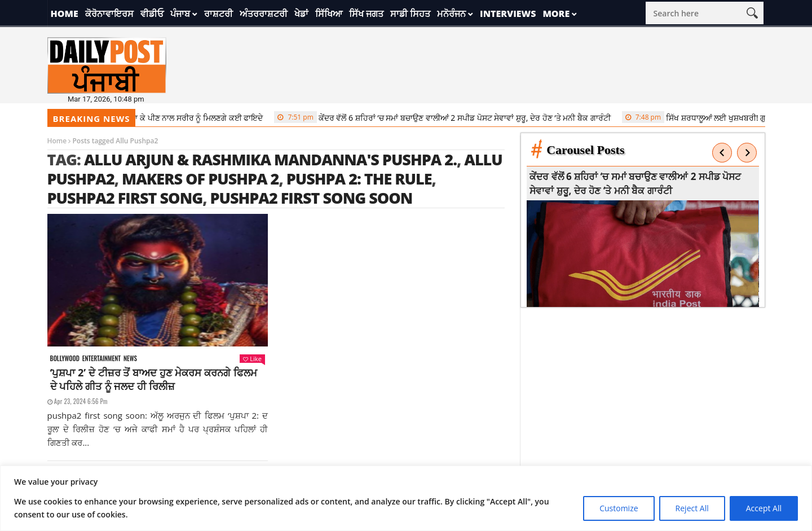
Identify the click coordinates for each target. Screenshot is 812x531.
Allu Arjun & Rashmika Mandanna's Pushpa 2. (270, 159)
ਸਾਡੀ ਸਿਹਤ (410, 14)
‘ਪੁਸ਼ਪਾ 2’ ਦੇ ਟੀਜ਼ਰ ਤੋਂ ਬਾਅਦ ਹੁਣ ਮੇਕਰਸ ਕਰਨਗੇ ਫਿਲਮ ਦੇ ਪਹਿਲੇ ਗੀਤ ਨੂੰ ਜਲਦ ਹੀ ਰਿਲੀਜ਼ (154, 379)
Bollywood (65, 359)
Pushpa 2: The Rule (359, 179)
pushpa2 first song (125, 198)
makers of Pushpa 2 (200, 179)
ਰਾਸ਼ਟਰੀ (219, 14)
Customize (619, 508)
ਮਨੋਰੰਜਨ (451, 14)
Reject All (692, 508)
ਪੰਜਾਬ (180, 14)
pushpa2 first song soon (312, 198)
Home (65, 14)
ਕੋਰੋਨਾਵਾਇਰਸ (109, 14)
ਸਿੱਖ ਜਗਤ (366, 14)
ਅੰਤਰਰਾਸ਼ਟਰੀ (264, 14)
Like (252, 359)
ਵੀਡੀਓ (152, 14)
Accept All (764, 508)
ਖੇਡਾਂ (301, 14)
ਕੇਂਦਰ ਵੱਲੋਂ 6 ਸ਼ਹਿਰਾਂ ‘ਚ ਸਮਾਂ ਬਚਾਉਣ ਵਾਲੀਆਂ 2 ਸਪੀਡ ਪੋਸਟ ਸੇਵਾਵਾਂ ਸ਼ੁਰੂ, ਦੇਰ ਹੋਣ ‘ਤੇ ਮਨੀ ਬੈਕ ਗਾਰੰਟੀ (450, 117)
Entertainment (101, 359)
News (130, 359)
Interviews (508, 14)
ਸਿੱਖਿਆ (329, 14)
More (556, 14)
